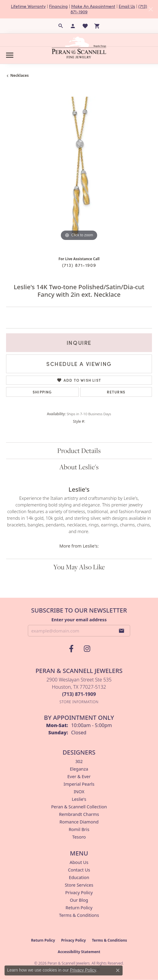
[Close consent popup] (118, 970)
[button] (61, 26)
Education (79, 877)
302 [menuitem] (79, 761)
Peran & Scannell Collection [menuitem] (79, 807)
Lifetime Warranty (28, 6)
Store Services (79, 885)
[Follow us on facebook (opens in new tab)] (71, 649)
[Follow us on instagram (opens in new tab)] (87, 649)
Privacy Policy (79, 893)
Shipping (42, 392)
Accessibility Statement (79, 952)
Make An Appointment (93, 6)
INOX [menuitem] (79, 792)
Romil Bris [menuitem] (79, 829)
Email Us (127, 6)
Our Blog (79, 900)
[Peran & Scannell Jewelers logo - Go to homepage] (79, 47)
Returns (116, 392)
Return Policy (79, 908)
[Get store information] (79, 702)
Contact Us (79, 870)
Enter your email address (79, 619)
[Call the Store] (79, 694)
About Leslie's (79, 467)
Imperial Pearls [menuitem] (79, 784)
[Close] (151, 9)
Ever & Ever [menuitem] (79, 776)
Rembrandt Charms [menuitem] (79, 814)
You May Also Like (79, 567)
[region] (79, 170)
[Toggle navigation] (10, 55)
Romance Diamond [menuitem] (79, 822)
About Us (79, 862)
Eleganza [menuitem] (79, 769)
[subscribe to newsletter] (122, 631)
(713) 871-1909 (79, 265)
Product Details (79, 451)
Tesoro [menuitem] (79, 837)
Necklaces (20, 75)
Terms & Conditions (79, 915)
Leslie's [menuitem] (79, 799)
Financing (58, 6)
